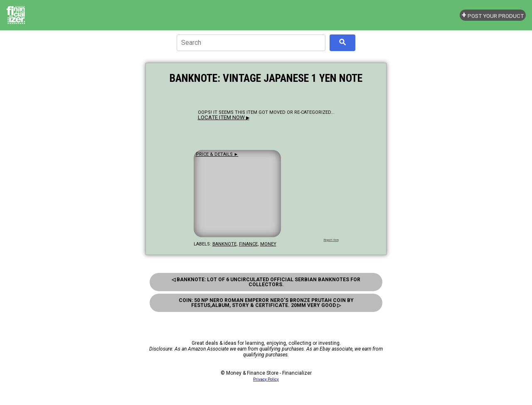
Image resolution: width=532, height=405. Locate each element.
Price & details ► (217, 154)
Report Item (331, 240)
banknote (224, 244)
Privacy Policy (266, 379)
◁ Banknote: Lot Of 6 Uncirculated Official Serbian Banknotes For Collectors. (266, 282)
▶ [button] (224, 118)
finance (248, 244)
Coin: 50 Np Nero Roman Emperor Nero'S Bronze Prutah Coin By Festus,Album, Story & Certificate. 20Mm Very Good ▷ (266, 303)
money (268, 244)
